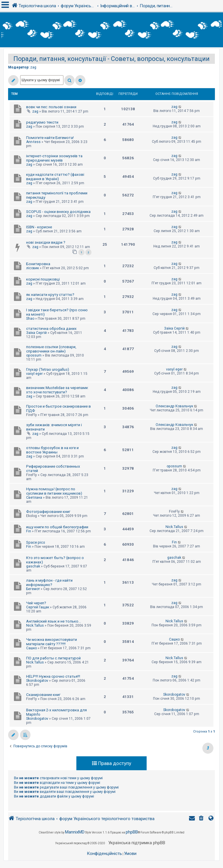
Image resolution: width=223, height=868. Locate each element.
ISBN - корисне (39, 227)
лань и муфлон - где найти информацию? (49, 583)
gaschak (33, 566)
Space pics (36, 542)
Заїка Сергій (36, 333)
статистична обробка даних (51, 329)
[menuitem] (202, 819)
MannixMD (75, 832)
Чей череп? (36, 603)
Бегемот (33, 589)
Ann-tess (33, 142)
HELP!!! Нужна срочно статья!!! (53, 676)
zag (33, 67)
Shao (30, 319)
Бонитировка (38, 264)
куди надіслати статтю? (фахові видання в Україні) (55, 177)
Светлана (34, 498)
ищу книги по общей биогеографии (57, 527)
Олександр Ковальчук (174, 406)
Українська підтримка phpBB (137, 843)
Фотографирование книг (48, 512)
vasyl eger (34, 374)
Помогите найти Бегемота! (50, 138)
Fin (29, 531)
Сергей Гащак (38, 607)
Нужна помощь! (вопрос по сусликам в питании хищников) (54, 491)
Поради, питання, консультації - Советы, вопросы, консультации (111, 59)
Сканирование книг (43, 695)
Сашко (32, 648)
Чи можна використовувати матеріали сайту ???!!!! (52, 642)
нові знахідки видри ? (46, 242)
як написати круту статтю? (50, 295)
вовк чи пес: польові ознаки (51, 107)
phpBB (132, 832)
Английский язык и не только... (54, 621)
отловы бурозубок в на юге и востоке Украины (52, 450)
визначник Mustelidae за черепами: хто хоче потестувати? (57, 390)
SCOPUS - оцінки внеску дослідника (58, 212)
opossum (34, 355)
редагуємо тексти (42, 122)
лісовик (33, 268)
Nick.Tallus (174, 527)
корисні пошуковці (43, 279)
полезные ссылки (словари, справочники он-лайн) (51, 349)
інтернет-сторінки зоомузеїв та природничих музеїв (54, 158)
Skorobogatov (37, 681)
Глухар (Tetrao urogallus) (48, 369)
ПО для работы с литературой (53, 658)
